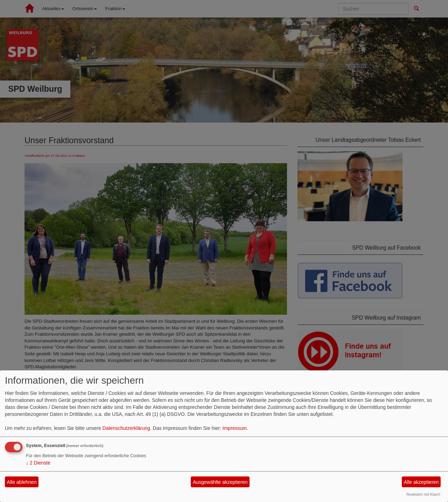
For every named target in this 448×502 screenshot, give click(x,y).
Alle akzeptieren (421, 482)
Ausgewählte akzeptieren (220, 482)
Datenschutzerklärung (126, 428)
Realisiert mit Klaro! (423, 494)
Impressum (235, 428)
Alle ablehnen (22, 482)
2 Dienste (38, 463)
